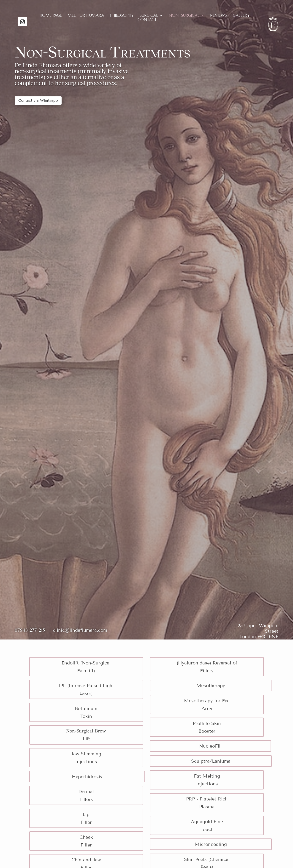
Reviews (218, 16)
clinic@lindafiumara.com (80, 630)
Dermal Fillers (86, 795)
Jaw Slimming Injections (86, 758)
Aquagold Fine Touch (207, 825)
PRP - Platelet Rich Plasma (207, 803)
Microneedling (211, 844)
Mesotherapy (211, 686)
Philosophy (122, 16)
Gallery (241, 16)
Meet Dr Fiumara (86, 16)
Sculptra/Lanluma (211, 761)
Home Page (51, 16)
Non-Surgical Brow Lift (86, 735)
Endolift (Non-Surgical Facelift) (86, 667)
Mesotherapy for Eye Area (207, 705)
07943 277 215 (34, 630)
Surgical (149, 16)
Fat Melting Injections (207, 780)
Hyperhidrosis (87, 777)
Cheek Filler (86, 841)
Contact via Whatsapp (38, 100)
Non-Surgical (184, 16)
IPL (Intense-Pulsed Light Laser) (86, 689)
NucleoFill (210, 746)
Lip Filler (86, 818)
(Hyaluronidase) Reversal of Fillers (207, 667)
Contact (147, 20)
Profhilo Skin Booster (207, 727)
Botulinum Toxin (86, 712)
